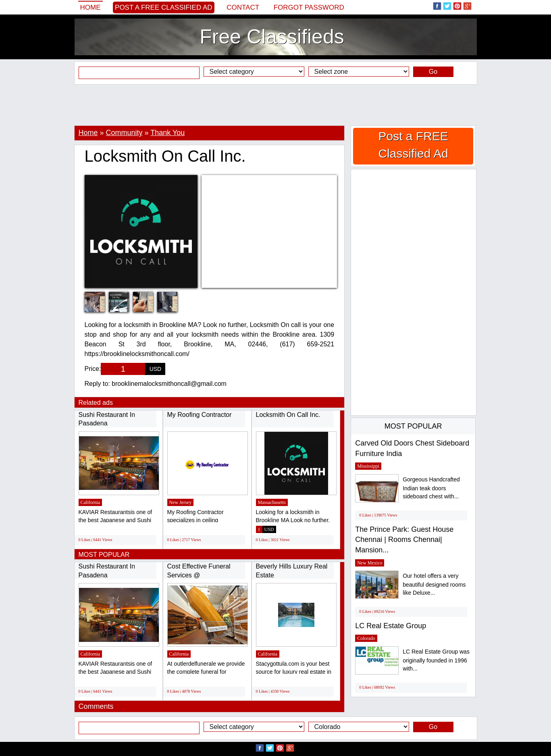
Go (433, 72)
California (90, 502)
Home (90, 7)
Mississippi (368, 466)
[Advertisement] (276, 105)
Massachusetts (272, 502)
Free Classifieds (272, 37)
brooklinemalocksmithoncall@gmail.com (169, 384)
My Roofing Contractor (200, 415)
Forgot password (309, 7)
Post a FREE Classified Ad (164, 7)
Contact (243, 7)
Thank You (167, 133)
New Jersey (181, 502)
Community (124, 133)
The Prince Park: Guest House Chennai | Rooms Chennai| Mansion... (404, 540)
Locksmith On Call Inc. (288, 415)
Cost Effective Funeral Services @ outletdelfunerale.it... (199, 575)
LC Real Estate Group (391, 626)
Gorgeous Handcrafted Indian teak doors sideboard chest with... (431, 488)
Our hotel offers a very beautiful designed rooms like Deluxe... (434, 584)
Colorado (366, 638)
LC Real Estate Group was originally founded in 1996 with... (436, 660)
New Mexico (370, 563)
